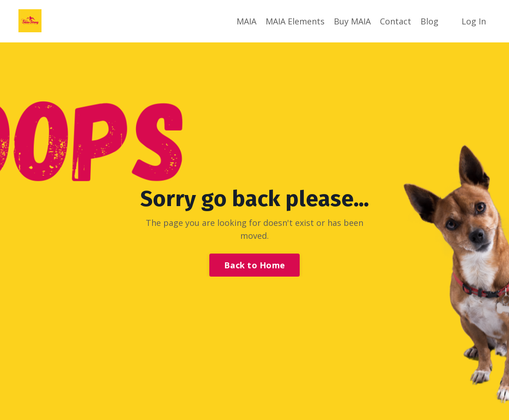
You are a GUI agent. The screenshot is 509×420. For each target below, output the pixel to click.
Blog (429, 21)
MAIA (246, 21)
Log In (474, 21)
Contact (396, 21)
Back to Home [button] (254, 265)
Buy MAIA (352, 21)
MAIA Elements (295, 21)
